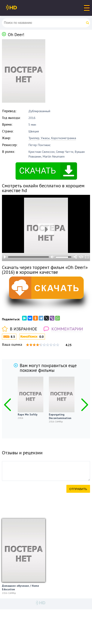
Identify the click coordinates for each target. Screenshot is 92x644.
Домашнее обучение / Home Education (20, 588)
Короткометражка (64, 138)
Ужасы (45, 138)
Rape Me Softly (28, 414)
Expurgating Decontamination (60, 416)
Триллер (34, 138)
